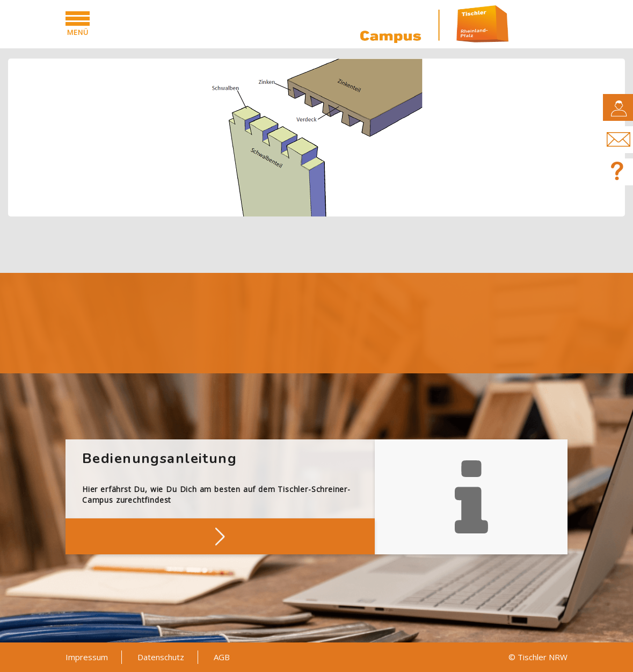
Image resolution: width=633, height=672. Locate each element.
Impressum (87, 657)
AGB (222, 657)
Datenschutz (161, 657)
